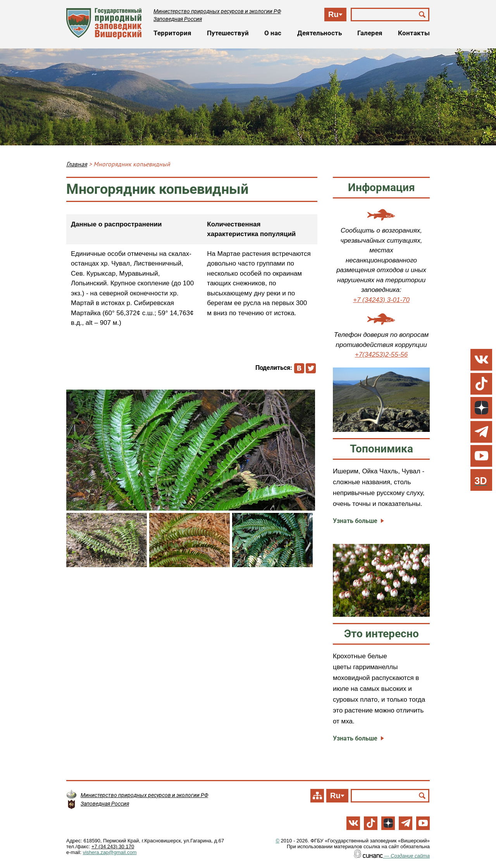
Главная (77, 164)
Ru (333, 14)
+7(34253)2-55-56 (381, 355)
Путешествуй (228, 33)
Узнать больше (355, 521)
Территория (172, 33)
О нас (273, 33)
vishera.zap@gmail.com (110, 852)
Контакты (414, 33)
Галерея (370, 33)
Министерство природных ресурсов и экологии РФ (217, 11)
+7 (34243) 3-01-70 (381, 300)
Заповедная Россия (178, 19)
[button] (191, 450)
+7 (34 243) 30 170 (113, 846)
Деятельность (319, 33)
